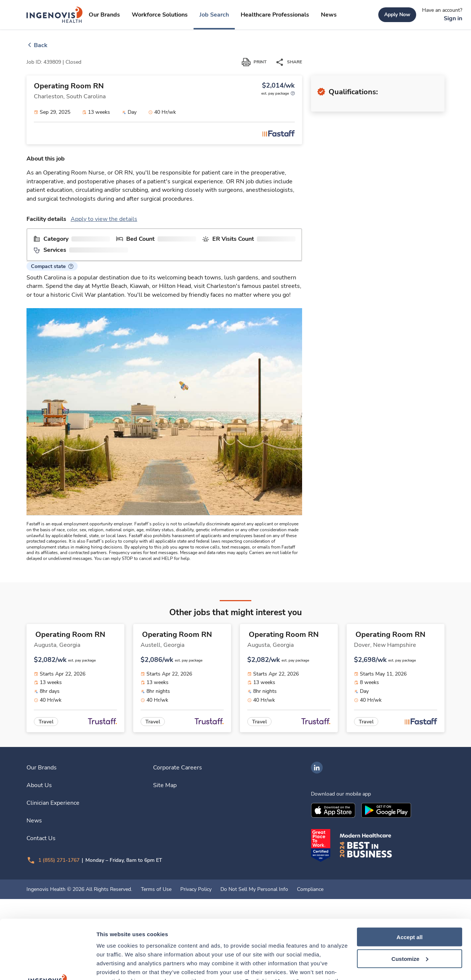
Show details (114, 965)
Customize (410, 897)
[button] (52, 373)
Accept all (410, 876)
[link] (55, 15)
